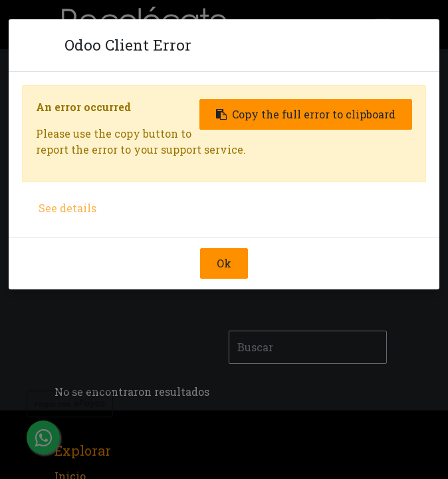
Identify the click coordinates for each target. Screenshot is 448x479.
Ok (224, 263)
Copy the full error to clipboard (306, 114)
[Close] (43, 45)
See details (67, 208)
